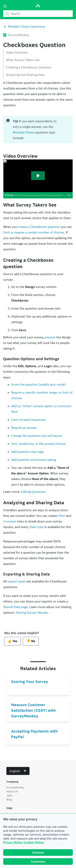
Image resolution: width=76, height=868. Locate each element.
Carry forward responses (28, 420)
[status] (38, 130)
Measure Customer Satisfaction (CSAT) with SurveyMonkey (34, 710)
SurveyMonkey (15, 787)
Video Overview (17, 53)
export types (17, 581)
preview (50, 337)
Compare (10, 521)
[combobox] (18, 771)
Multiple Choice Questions (27, 27)
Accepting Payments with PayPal (35, 734)
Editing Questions (33, 492)
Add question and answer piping (34, 460)
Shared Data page (15, 607)
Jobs (9, 795)
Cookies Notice (34, 842)
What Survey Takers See (23, 60)
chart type (36, 527)
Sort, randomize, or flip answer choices (39, 444)
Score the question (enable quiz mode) (38, 384)
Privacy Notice (13, 842)
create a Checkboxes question (39, 227)
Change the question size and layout (37, 436)
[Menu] (5, 6)
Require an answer (24, 428)
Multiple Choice (24, 132)
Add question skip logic (28, 452)
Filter (61, 516)
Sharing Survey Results (32, 613)
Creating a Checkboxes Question (29, 67)
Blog (9, 799)
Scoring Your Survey (30, 682)
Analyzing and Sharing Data (25, 75)
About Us (12, 791)
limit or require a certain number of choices (34, 232)
